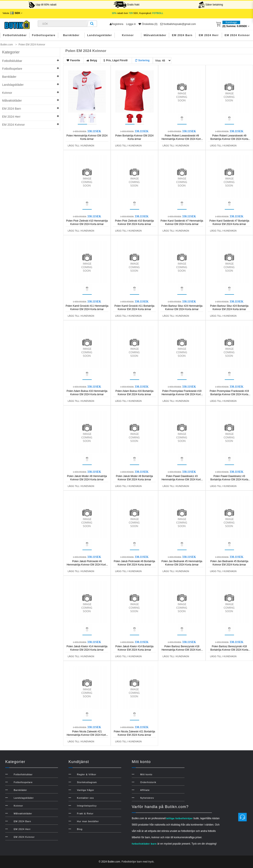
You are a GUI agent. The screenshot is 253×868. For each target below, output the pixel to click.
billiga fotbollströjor (180, 818)
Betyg (92, 60)
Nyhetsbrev (147, 798)
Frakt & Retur (85, 813)
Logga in (131, 24)
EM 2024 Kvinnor (237, 35)
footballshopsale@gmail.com (178, 24)
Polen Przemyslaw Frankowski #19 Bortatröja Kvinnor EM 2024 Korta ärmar (229, 394)
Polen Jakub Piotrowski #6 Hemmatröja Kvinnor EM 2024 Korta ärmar (87, 565)
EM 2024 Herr (209, 35)
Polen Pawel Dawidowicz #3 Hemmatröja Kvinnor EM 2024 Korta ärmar (182, 480)
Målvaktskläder (155, 35)
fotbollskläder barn (144, 844)
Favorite (73, 60)
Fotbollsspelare (44, 35)
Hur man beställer (88, 821)
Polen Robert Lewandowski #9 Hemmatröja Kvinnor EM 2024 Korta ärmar (182, 139)
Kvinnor (128, 35)
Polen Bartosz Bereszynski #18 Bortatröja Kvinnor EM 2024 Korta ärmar (229, 650)
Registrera (116, 24)
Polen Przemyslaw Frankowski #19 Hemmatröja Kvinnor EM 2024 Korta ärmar (182, 394)
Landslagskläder (100, 35)
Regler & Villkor (87, 774)
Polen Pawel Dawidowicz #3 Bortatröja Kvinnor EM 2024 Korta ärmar (229, 480)
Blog (80, 829)
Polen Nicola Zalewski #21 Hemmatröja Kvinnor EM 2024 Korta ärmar (87, 735)
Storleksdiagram (87, 782)
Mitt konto (146, 774)
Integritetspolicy (87, 806)
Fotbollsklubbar (15, 35)
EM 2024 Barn (182, 35)
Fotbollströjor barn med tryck (137, 862)
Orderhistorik (148, 782)
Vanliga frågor (86, 790)
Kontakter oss (85, 798)
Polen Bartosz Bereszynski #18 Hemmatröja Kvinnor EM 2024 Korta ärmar (182, 650)
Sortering (142, 60)
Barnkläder (71, 35)
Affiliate (145, 790)
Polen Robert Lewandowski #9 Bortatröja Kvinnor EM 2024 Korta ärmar (229, 139)
